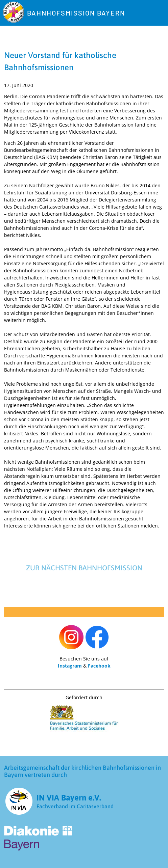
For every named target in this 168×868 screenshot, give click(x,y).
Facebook (99, 666)
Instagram (70, 666)
